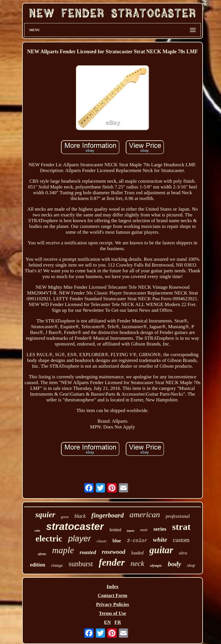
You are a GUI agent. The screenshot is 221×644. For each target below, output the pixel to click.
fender (112, 562)
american (145, 514)
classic (102, 541)
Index (113, 587)
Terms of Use (113, 613)
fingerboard (108, 515)
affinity (42, 554)
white (160, 540)
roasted (88, 552)
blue (117, 541)
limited (115, 530)
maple (63, 550)
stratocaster (75, 526)
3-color (137, 541)
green (65, 517)
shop (191, 565)
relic (38, 530)
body (175, 564)
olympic (156, 565)
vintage (57, 565)
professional (178, 516)
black (80, 516)
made (144, 530)
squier (45, 515)
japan (131, 530)
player (80, 539)
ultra (183, 553)
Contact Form (113, 595)
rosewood (114, 552)
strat (181, 527)
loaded (137, 553)
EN (107, 622)
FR (118, 622)
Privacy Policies (113, 604)
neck (138, 563)
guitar (161, 550)
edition (38, 565)
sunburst (81, 564)
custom (181, 540)
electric (49, 538)
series (160, 529)
